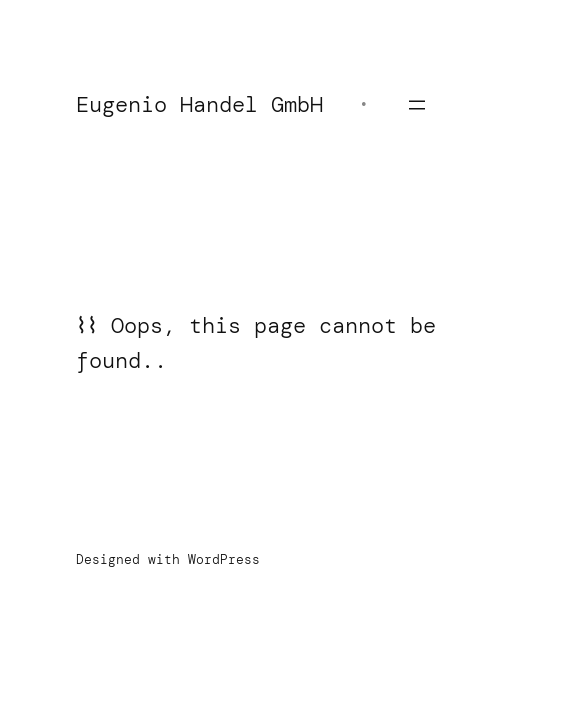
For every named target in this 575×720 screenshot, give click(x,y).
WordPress (224, 559)
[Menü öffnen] (417, 105)
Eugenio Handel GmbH (199, 104)
